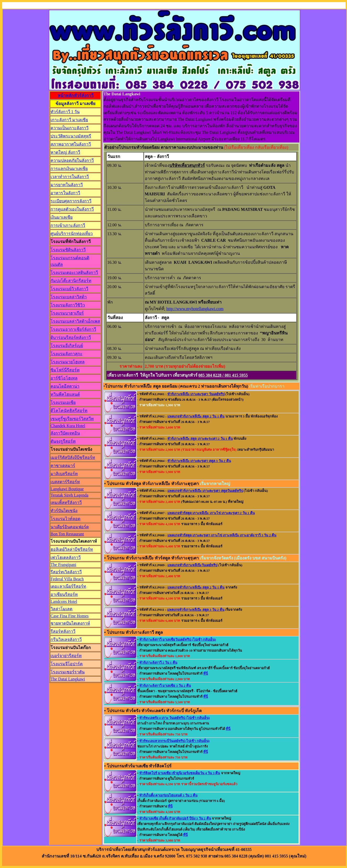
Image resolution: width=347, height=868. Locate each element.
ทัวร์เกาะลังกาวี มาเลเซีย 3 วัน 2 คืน (165, 686)
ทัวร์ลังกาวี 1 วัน (65, 112)
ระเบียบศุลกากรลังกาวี (71, 201)
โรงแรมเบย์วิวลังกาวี (69, 289)
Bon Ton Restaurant (67, 534)
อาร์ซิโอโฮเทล (64, 378)
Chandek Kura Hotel (68, 426)
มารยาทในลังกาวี (67, 185)
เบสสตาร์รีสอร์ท (65, 482)
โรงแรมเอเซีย (63, 402)
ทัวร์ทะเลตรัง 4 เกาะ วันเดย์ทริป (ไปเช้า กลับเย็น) (175, 718)
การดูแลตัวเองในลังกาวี (72, 209)
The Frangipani (63, 565)
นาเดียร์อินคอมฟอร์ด (70, 527)
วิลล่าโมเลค (62, 609)
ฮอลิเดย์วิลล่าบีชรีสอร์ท (72, 549)
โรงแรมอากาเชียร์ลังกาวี (73, 329)
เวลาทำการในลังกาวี (70, 177)
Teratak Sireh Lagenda (70, 495)
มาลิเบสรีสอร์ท (64, 474)
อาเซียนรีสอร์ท (64, 594)
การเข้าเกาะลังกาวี (68, 225)
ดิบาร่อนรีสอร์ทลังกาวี (71, 337)
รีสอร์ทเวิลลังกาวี (66, 572)
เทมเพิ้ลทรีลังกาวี (66, 502)
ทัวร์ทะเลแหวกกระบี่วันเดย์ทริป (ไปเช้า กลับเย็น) (174, 741)
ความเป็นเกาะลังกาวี (70, 128)
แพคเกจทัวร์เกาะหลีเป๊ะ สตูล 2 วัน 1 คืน (196, 416)
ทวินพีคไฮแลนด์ (65, 394)
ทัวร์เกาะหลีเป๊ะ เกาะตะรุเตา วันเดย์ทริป (196, 394)
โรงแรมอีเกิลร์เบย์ (67, 346)
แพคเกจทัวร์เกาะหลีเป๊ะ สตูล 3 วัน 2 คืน (196, 610)
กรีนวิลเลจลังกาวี (66, 639)
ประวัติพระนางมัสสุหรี (71, 136)
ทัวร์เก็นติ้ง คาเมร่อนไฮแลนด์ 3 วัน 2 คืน (168, 795)
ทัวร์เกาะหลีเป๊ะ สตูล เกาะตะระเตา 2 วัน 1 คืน (200, 439)
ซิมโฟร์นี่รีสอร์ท (65, 370)
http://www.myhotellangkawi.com (195, 309)
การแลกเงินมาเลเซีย (69, 169)
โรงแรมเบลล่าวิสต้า (69, 297)
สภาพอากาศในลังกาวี (71, 144)
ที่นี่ (206, 674)
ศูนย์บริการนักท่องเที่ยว (72, 234)
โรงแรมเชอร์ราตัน (68, 672)
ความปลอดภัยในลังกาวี (72, 160)
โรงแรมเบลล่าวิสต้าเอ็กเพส (75, 321)
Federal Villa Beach (67, 579)
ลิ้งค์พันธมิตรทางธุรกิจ (23, 863)
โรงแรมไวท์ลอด (65, 519)
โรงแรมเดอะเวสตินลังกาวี (74, 273)
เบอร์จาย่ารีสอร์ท (66, 656)
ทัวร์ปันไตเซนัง (64, 511)
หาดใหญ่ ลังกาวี (65, 152)
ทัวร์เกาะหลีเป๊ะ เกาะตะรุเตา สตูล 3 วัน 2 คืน (199, 461)
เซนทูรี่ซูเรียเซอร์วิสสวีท (72, 419)
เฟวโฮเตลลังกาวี (66, 557)
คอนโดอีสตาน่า (65, 386)
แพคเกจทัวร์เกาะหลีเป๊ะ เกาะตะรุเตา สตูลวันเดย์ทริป (205, 491)
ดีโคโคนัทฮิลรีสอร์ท (69, 411)
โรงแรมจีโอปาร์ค (67, 664)
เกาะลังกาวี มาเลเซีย (69, 120)
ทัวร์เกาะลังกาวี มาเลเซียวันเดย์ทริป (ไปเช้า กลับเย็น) (178, 639)
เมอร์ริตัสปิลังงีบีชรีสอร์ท (73, 457)
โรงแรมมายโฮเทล (68, 362)
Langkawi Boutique (67, 489)
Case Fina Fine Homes (70, 616)
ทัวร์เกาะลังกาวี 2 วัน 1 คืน (158, 663)
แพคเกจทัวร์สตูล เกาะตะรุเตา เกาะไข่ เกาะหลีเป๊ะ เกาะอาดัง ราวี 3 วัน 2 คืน (222, 535)
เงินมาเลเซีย (62, 217)
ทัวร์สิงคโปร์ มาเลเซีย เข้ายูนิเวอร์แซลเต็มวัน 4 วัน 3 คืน (180, 773)
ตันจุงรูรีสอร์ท (63, 441)
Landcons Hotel (64, 601)
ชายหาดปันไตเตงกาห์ (70, 623)
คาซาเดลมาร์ (63, 466)
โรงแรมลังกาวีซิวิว (68, 305)
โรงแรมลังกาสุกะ (67, 354)
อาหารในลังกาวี (65, 193)
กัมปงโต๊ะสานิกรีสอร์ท (71, 281)
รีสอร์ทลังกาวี (63, 631)
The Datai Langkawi (68, 679)
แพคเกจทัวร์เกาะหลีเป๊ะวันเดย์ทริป (192, 565)
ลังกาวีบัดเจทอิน (65, 433)
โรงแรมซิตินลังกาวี (68, 250)
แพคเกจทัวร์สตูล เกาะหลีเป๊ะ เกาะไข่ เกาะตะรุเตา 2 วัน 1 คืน (211, 513)
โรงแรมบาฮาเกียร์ (67, 313)
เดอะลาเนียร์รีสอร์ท (68, 586)
